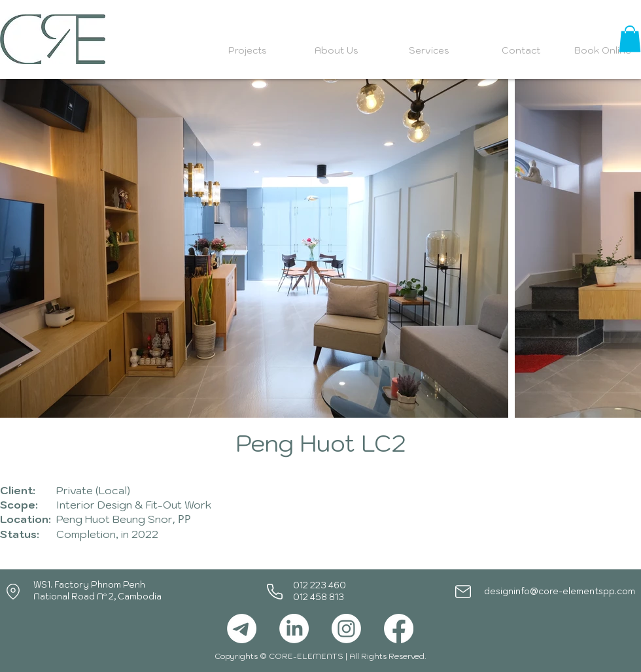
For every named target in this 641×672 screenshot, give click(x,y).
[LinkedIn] (294, 629)
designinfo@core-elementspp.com (560, 591)
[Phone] (275, 592)
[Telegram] (242, 629)
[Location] (13, 592)
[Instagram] (346, 629)
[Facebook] (399, 629)
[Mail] (463, 592)
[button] (630, 39)
